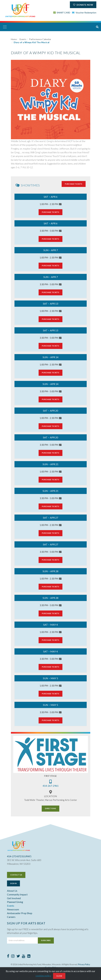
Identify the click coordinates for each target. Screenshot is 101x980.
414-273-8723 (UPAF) (19, 856)
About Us (12, 891)
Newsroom (13, 909)
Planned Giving (15, 902)
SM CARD (62, 13)
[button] (97, 27)
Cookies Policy (51, 968)
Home (14, 39)
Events (23, 39)
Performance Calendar (40, 39)
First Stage (50, 776)
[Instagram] (13, 956)
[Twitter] (18, 956)
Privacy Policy (84, 964)
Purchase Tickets (74, 184)
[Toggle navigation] (5, 27)
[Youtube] (24, 956)
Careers (11, 917)
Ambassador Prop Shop (20, 913)
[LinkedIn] (29, 956)
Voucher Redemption (84, 13)
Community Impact (17, 894)
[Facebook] (8, 956)
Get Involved (14, 898)
